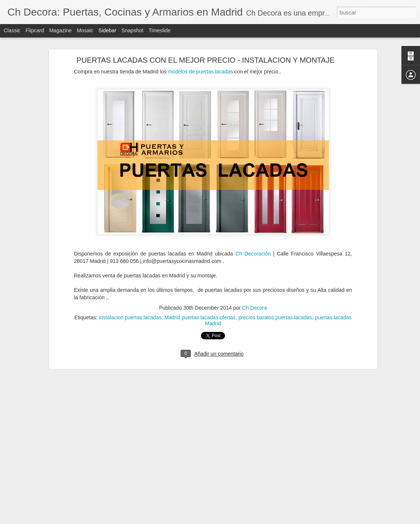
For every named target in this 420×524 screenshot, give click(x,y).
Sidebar (108, 30)
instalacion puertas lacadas (130, 309)
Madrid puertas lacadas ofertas (200, 309)
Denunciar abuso (263, 520)
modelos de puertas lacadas (200, 63)
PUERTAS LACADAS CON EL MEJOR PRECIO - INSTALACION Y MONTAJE (205, 52)
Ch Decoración (254, 245)
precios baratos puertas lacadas (275, 309)
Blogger (239, 520)
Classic (12, 30)
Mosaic (85, 30)
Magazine (61, 30)
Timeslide (160, 30)
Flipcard (35, 30)
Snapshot (133, 30)
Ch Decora (254, 300)
